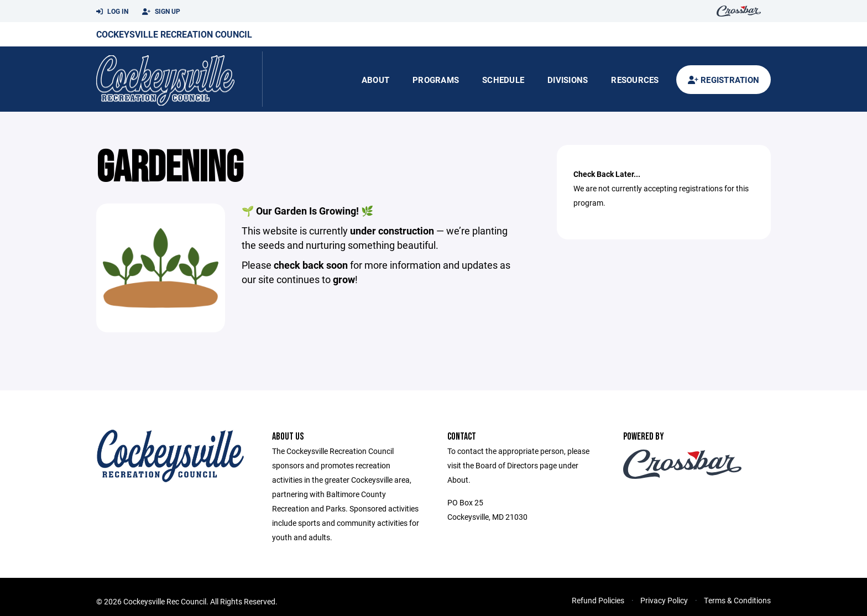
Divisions (568, 80)
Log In (112, 12)
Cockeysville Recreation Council (174, 34)
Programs (436, 80)
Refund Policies (598, 600)
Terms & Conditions (737, 600)
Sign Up (161, 12)
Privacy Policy (664, 600)
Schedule (503, 80)
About (375, 80)
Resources (635, 80)
